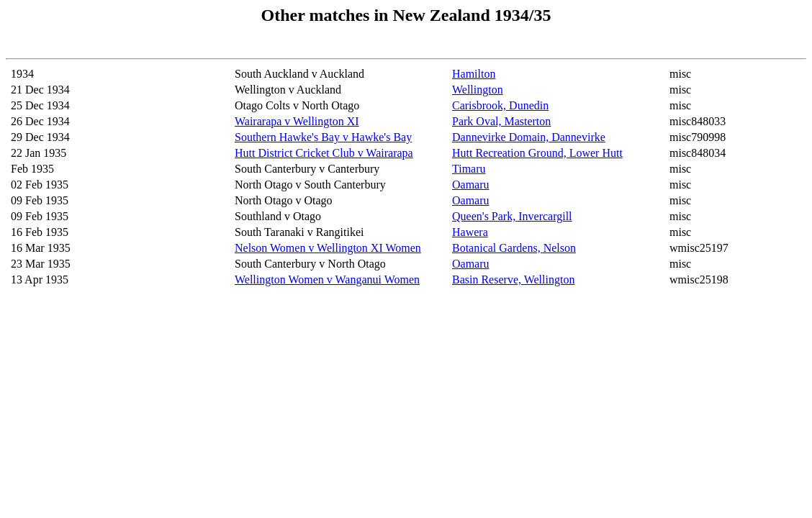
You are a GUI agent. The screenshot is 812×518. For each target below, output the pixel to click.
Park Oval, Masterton (501, 121)
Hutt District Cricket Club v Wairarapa (324, 153)
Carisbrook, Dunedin (500, 105)
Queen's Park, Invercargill (512, 216)
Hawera (470, 232)
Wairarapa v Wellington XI (297, 121)
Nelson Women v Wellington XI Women (328, 248)
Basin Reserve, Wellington (513, 280)
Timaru (469, 169)
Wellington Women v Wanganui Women (327, 280)
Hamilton (474, 74)
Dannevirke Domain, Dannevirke (529, 137)
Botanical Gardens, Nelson (514, 248)
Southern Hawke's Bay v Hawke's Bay (323, 137)
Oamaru (471, 185)
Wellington (478, 90)
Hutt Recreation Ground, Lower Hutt (537, 153)
